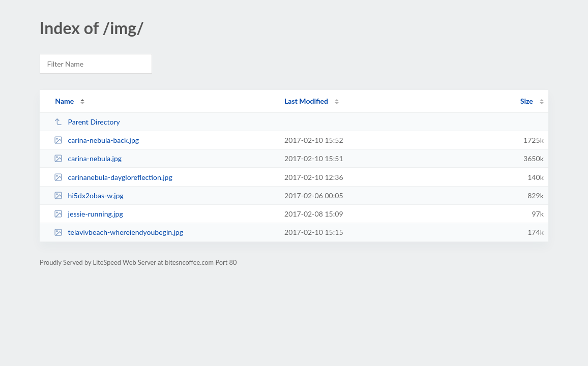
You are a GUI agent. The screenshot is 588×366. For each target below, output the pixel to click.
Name (64, 101)
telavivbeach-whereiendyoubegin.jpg (119, 232)
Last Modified (306, 101)
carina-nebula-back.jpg (96, 140)
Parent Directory (87, 122)
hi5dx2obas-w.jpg (89, 195)
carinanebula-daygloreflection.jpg (113, 177)
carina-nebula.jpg (88, 158)
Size (527, 101)
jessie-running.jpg (89, 214)
